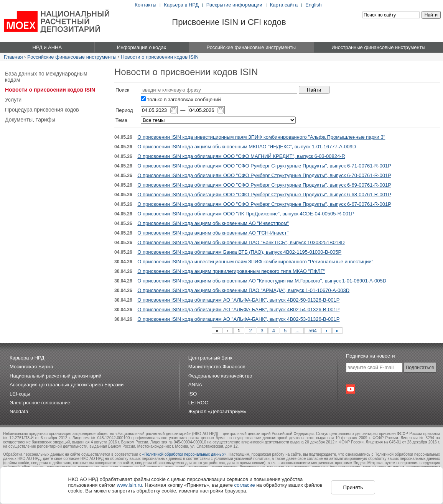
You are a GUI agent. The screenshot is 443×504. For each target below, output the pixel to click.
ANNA (195, 385)
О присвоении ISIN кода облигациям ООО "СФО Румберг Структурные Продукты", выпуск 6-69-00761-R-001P (264, 185)
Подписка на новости (371, 356)
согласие (245, 485)
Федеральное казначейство (220, 376)
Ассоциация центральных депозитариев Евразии (67, 385)
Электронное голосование (40, 403)
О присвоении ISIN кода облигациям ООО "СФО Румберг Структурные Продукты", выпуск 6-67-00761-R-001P (264, 204)
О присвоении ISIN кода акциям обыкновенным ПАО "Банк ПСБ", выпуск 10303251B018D (241, 242)
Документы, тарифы (30, 120)
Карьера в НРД (181, 5)
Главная (13, 57)
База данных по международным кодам (46, 77)
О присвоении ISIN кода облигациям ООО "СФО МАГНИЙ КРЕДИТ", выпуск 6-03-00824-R (241, 156)
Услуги (13, 100)
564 (313, 331)
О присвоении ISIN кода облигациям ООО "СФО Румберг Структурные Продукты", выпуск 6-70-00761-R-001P (264, 175)
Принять (353, 487)
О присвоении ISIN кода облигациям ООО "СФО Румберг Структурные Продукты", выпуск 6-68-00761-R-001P (264, 195)
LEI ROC (198, 403)
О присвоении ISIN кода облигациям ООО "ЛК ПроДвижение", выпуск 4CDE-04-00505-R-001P (246, 214)
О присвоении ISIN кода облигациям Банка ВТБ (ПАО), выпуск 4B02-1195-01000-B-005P (239, 252)
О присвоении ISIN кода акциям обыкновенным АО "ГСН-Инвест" (213, 233)
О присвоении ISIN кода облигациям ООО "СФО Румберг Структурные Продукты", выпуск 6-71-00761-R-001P (264, 166)
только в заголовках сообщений (181, 99)
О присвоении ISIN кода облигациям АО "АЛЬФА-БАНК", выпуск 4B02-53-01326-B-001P (238, 319)
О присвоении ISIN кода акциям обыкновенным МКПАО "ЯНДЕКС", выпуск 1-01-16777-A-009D (247, 147)
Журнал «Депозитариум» (217, 411)
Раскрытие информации (234, 5)
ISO (193, 394)
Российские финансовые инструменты (72, 57)
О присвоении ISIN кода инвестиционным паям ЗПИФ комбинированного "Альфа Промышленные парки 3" (261, 137)
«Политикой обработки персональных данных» (184, 454)
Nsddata (19, 411)
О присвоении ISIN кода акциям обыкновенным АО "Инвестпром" (213, 223)
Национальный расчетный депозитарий (55, 376)
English (314, 5)
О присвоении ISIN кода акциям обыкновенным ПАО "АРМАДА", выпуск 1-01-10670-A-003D (243, 290)
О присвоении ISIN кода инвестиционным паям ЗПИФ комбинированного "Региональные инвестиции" (255, 262)
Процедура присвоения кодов (42, 110)
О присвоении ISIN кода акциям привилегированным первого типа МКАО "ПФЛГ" (231, 271)
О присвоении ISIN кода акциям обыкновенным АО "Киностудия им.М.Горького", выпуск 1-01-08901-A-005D (262, 281)
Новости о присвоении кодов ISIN (160, 57)
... (297, 331)
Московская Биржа (31, 367)
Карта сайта (284, 5)
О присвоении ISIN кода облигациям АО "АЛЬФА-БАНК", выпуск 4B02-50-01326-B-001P (238, 300)
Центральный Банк (210, 358)
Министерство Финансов (217, 367)
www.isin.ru (130, 485)
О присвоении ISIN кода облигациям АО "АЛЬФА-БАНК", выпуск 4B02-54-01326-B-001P (238, 309)
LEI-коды (20, 394)
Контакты (145, 5)
